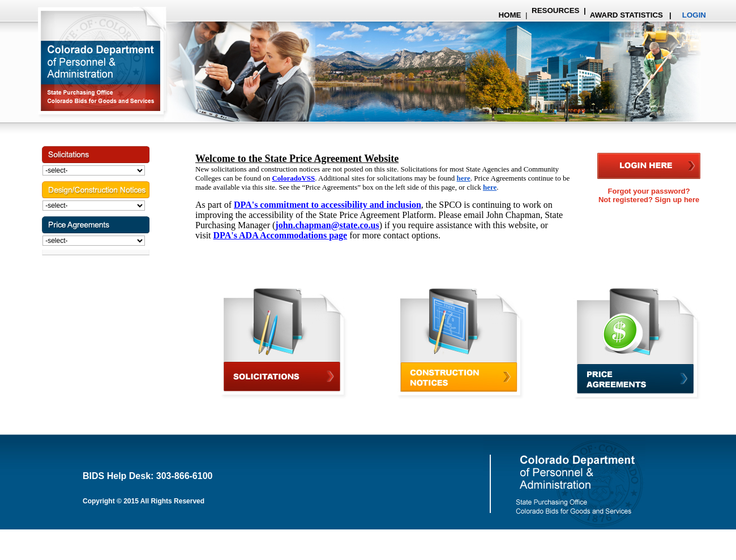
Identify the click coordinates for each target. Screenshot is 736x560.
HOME (510, 15)
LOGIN (694, 15)
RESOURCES (555, 10)
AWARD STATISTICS (626, 15)
